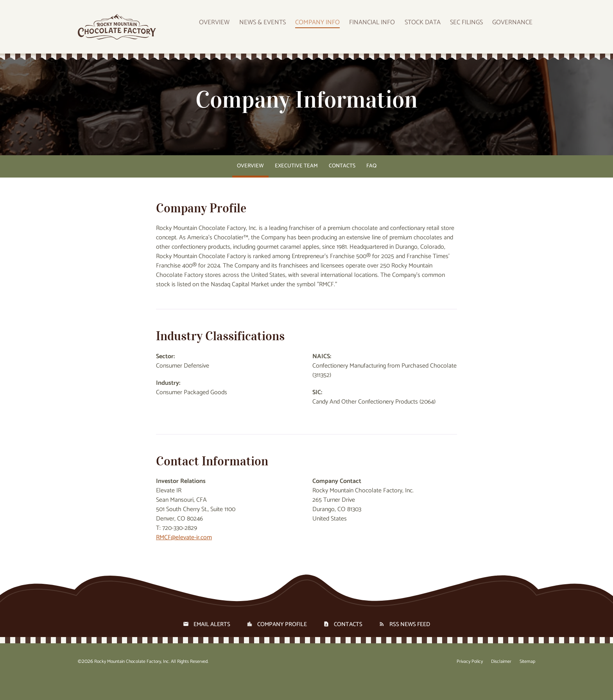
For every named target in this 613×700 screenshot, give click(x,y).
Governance (516, 28)
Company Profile (282, 644)
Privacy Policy (470, 682)
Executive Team (296, 186)
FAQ (371, 186)
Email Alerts (212, 644)
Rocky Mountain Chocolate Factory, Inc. (132, 681)
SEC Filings (475, 28)
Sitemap (527, 682)
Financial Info (388, 28)
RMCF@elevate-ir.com (184, 557)
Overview (244, 28)
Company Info (338, 28)
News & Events (287, 28)
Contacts (342, 186)
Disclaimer (501, 682)
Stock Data (434, 28)
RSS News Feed (410, 644)
